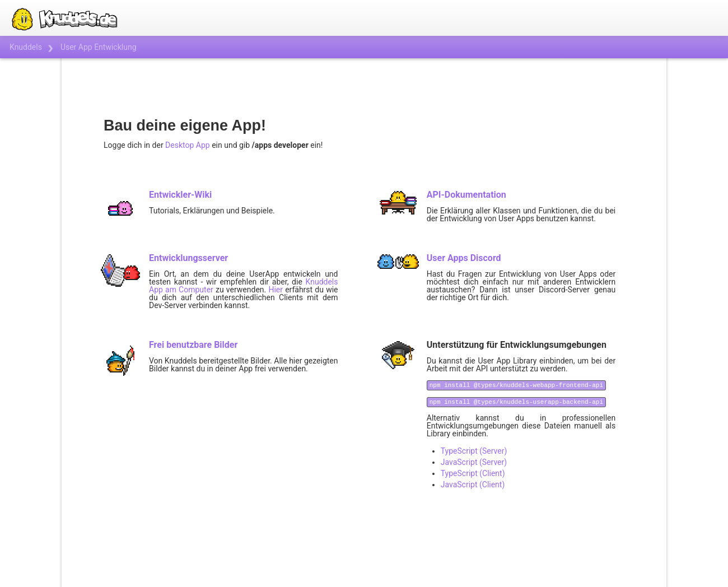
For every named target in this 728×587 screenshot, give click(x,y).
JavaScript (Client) (473, 484)
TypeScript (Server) (474, 451)
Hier (276, 290)
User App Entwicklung (99, 47)
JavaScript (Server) (474, 462)
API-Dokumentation (466, 195)
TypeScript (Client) (473, 473)
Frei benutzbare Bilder (193, 345)
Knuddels (26, 47)
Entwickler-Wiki (180, 195)
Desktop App (188, 145)
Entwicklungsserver (188, 258)
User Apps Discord (464, 258)
